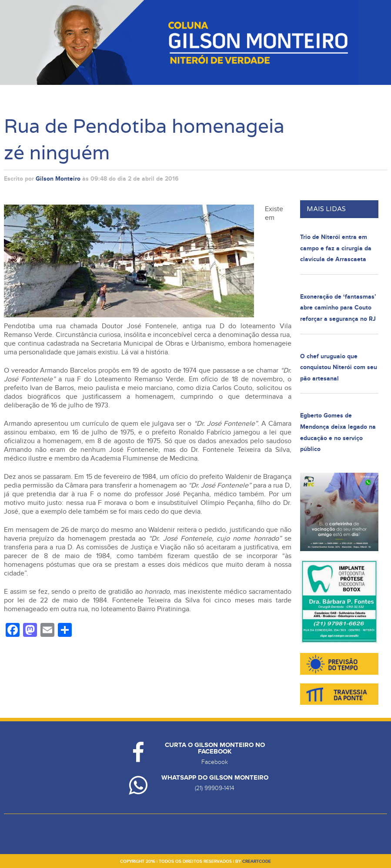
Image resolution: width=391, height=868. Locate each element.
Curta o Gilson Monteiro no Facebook (215, 748)
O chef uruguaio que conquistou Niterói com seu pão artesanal (339, 367)
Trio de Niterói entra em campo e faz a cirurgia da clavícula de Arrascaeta (336, 248)
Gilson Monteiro (58, 179)
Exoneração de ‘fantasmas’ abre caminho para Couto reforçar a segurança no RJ (338, 308)
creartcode (257, 861)
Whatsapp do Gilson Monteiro (215, 778)
